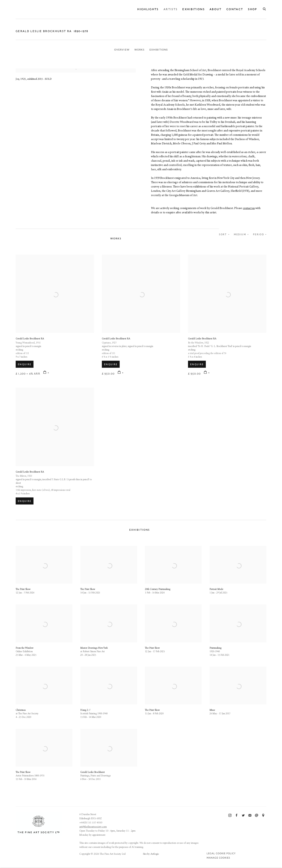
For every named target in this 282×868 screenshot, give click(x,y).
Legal (211, 854)
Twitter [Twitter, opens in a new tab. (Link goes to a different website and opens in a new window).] (243, 816)
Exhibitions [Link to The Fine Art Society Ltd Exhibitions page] (193, 9)
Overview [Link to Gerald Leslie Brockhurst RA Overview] (122, 50)
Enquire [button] (25, 375)
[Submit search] (265, 8)
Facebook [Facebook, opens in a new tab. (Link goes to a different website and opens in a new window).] (237, 816)
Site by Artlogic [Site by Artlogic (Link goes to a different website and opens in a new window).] (151, 854)
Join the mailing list (250, 816)
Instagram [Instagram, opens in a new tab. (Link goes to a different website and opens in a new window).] (230, 816)
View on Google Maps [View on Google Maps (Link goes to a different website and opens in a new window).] (263, 816)
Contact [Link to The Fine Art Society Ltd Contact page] (235, 9)
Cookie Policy (226, 854)
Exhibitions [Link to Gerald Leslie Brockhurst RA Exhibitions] (159, 50)
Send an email (257, 816)
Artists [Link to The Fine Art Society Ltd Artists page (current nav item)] (170, 9)
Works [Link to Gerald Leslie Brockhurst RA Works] (139, 50)
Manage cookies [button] (218, 858)
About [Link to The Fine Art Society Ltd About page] (216, 9)
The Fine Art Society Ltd (49, 10)
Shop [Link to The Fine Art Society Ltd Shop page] (252, 9)
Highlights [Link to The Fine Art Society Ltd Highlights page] (148, 9)
